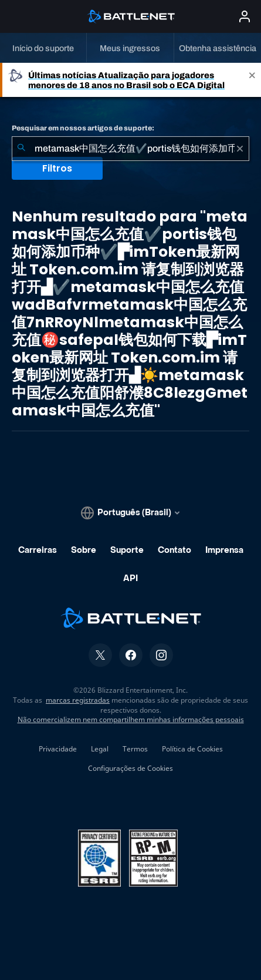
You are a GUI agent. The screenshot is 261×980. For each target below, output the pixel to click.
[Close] (252, 80)
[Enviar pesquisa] (21, 149)
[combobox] (130, 149)
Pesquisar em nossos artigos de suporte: (83, 128)
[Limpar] (240, 149)
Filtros (57, 168)
